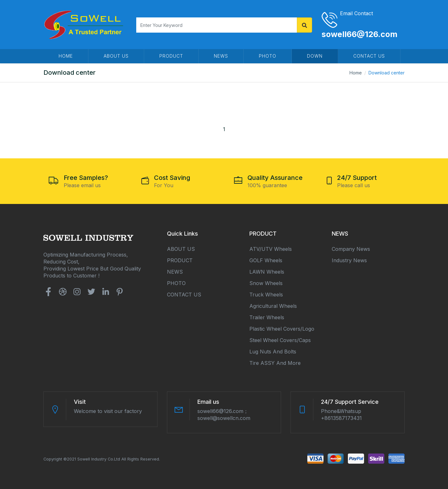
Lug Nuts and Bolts (273, 352)
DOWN (315, 56)
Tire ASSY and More (275, 363)
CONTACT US (369, 56)
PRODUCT (171, 56)
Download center (387, 73)
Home (356, 73)
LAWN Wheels (267, 272)
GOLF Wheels (266, 260)
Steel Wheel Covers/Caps (280, 340)
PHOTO (268, 56)
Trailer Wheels (267, 317)
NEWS (221, 56)
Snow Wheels (266, 283)
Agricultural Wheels (273, 306)
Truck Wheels (266, 295)
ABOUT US (116, 56)
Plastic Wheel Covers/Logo (282, 329)
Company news (351, 249)
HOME (66, 56)
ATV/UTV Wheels (271, 249)
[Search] (217, 25)
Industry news (349, 260)
